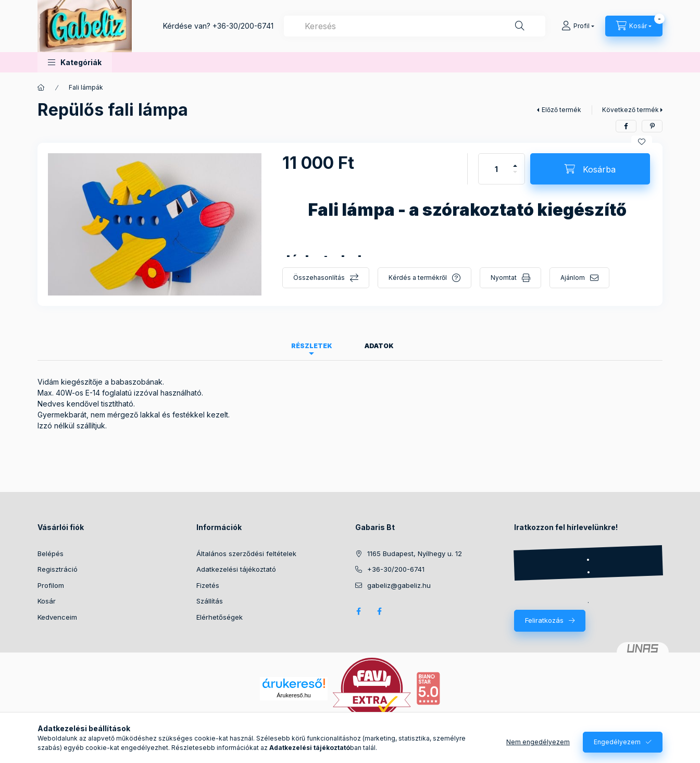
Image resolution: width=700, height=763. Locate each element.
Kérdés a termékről (418, 278)
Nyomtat (504, 278)
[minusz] (515, 176)
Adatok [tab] (379, 346)
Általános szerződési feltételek (246, 553)
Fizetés (208, 585)
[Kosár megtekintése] (634, 26)
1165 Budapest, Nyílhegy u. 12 (415, 553)
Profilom (51, 585)
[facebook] (626, 126)
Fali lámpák (86, 87)
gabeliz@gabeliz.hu (399, 585)
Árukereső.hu (293, 695)
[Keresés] (520, 26)
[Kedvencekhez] (642, 142)
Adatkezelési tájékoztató (236, 569)
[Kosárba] (590, 169)
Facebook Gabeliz (358, 611)
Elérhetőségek (220, 617)
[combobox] (415, 26)
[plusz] (515, 161)
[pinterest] (652, 126)
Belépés (51, 553)
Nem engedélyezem (538, 742)
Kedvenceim (57, 617)
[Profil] (578, 26)
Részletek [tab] (312, 346)
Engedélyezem (617, 742)
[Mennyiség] (496, 169)
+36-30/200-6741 (243, 26)
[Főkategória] (41, 88)
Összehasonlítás (319, 278)
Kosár (47, 601)
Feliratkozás (544, 620)
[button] (75, 62)
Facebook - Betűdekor (379, 611)
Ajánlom (573, 278)
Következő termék (630, 110)
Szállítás (210, 601)
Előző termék (561, 110)
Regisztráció (58, 569)
